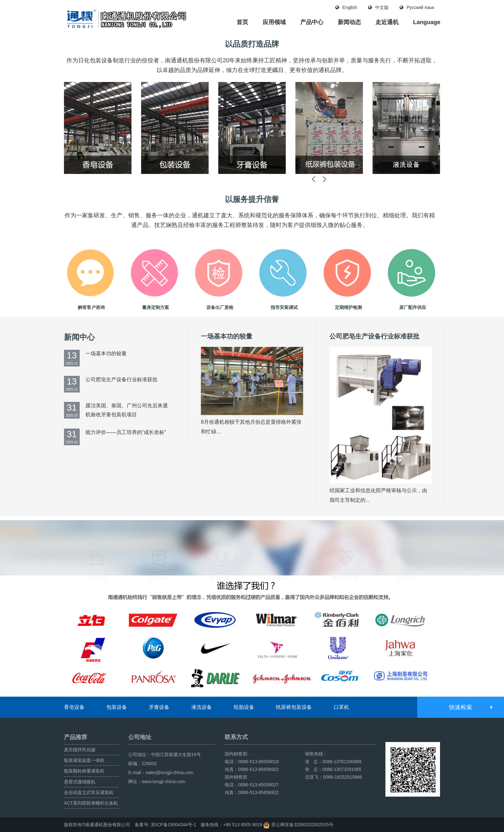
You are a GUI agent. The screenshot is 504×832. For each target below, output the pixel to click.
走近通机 (387, 22)
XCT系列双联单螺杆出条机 (91, 803)
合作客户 (283, 546)
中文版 (378, 7)
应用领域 (274, 22)
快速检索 (470, 707)
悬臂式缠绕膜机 (80, 782)
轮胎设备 (244, 707)
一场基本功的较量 (106, 353)
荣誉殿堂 (221, 546)
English (346, 7)
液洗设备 (202, 707)
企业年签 (159, 546)
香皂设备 (74, 707)
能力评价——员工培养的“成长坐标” (126, 432)
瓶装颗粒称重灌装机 (84, 771)
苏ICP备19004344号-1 (174, 825)
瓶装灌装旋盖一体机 (84, 760)
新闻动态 (349, 22)
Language (427, 22)
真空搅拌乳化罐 (80, 750)
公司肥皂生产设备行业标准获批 (122, 380)
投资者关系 (345, 546)
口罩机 (341, 707)
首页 (242, 22)
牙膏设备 (159, 707)
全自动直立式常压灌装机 (89, 792)
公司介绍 (97, 546)
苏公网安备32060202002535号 (302, 825)
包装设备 (117, 707)
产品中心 (312, 22)
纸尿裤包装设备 (294, 707)
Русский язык (417, 7)
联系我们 (407, 546)
